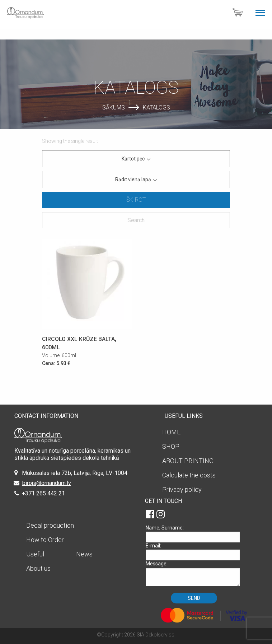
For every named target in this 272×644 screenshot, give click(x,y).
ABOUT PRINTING (188, 461)
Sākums (114, 107)
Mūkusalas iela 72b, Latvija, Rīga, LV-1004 (75, 473)
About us (38, 568)
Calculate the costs (189, 475)
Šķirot (136, 200)
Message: (195, 573)
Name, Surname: (195, 534)
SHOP (171, 446)
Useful (35, 554)
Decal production (50, 525)
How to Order (45, 540)
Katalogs (156, 107)
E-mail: (195, 552)
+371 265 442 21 (43, 493)
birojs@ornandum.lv (47, 483)
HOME (171, 432)
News (84, 554)
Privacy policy (182, 489)
